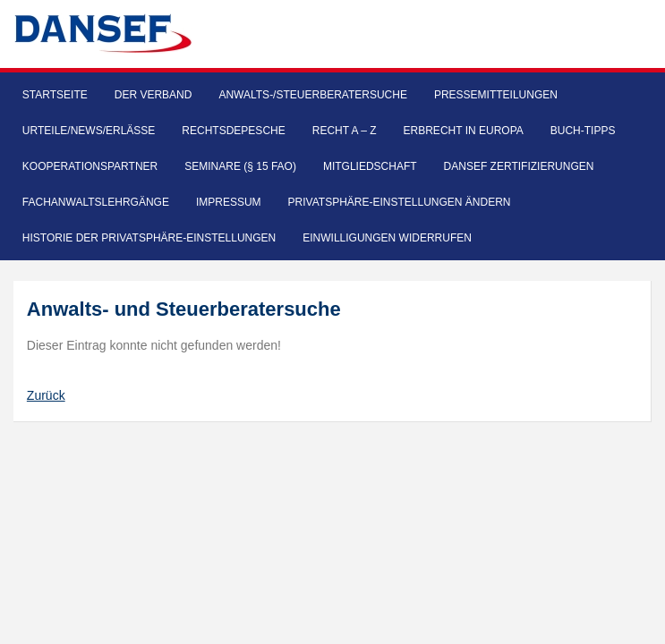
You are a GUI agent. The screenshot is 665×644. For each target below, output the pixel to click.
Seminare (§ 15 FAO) (240, 166)
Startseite (55, 95)
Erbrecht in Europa (464, 131)
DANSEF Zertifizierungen (519, 166)
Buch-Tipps (583, 131)
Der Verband (153, 95)
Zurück (46, 395)
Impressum (229, 202)
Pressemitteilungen (496, 95)
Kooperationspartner (90, 166)
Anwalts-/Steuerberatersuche (312, 95)
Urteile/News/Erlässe (89, 131)
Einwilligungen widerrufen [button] (387, 238)
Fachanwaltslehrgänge (96, 202)
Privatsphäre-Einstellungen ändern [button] (400, 202)
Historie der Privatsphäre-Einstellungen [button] (149, 238)
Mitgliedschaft (370, 166)
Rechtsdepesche (233, 131)
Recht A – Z (345, 131)
